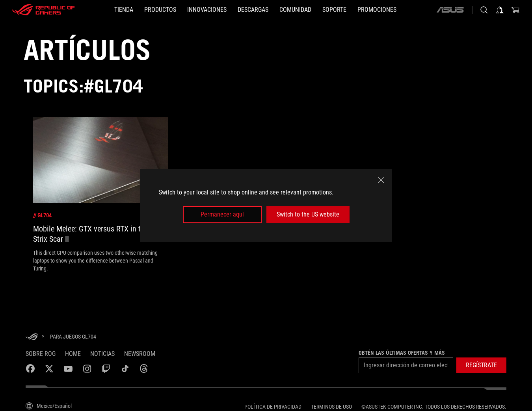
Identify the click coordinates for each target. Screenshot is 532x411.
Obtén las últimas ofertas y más (402, 353)
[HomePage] (32, 337)
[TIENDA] (124, 10)
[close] (381, 180)
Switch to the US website (308, 214)
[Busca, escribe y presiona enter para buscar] (484, 10)
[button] (481, 365)
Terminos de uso (331, 407)
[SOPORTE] (334, 10)
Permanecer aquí (222, 214)
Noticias (102, 354)
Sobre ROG (41, 354)
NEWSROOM (140, 354)
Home (73, 354)
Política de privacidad (273, 407)
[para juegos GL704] (73, 337)
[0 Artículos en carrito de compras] (515, 10)
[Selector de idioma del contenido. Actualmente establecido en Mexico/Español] (49, 406)
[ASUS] (450, 10)
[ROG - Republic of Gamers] (43, 10)
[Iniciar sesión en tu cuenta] (500, 10)
